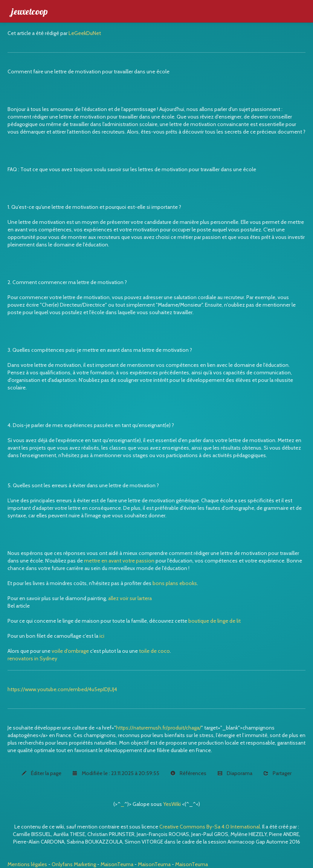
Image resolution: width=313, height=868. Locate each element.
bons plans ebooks (175, 583)
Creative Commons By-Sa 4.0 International (210, 827)
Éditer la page (41, 773)
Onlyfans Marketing (74, 864)
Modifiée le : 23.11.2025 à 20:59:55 (116, 773)
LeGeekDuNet (85, 33)
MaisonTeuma (118, 864)
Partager (277, 773)
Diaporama (235, 773)
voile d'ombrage (70, 651)
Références (188, 773)
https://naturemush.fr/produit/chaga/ (159, 728)
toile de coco (154, 651)
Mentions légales (27, 864)
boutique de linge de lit (215, 621)
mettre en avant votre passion (119, 561)
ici (102, 636)
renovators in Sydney (32, 658)
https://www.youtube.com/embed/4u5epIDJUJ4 (62, 689)
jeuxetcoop (30, 11)
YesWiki (172, 804)
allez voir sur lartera (130, 598)
